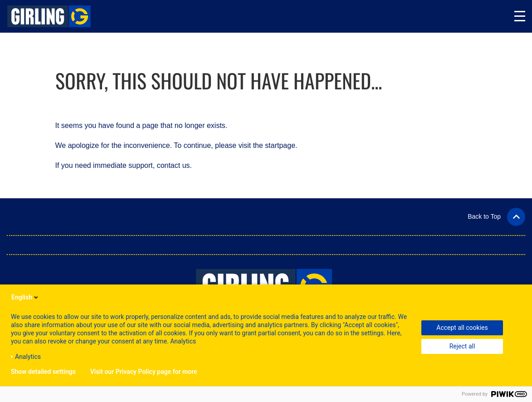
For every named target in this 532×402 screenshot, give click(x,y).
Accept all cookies (462, 328)
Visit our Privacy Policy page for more (144, 372)
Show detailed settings (43, 372)
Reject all (462, 346)
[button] (496, 217)
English (25, 297)
